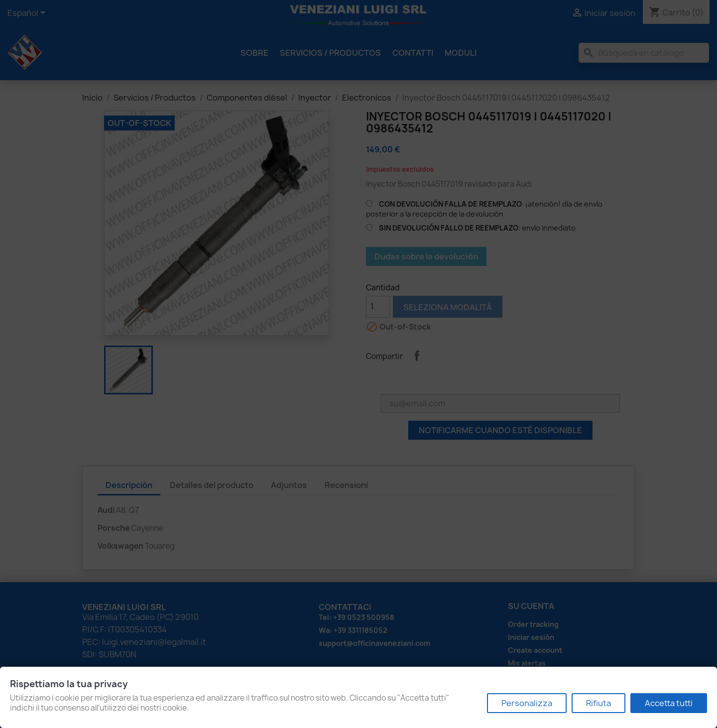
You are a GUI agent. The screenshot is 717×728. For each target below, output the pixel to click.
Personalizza (527, 703)
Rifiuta (598, 703)
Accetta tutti (669, 703)
